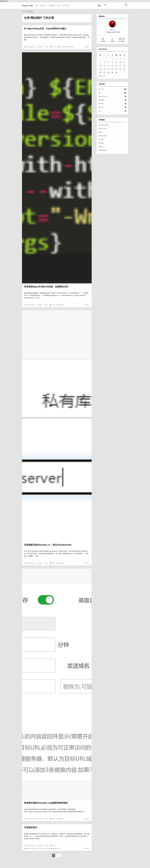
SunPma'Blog (102, 150)
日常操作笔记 (32, 838)
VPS (32, 859)
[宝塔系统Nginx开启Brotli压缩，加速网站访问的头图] (57, 170)
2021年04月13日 (31, 570)
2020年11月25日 (31, 856)
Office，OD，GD (38, 859)
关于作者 (66, 6)
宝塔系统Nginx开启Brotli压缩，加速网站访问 (51, 290)
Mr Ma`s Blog (102, 136)
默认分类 (62, 47)
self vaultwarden (103, 125)
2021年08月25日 (31, 47)
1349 (47, 47)
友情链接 (52, 6)
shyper (40, 47)
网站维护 (30, 12)
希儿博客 (101, 139)
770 (47, 829)
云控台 (59, 6)
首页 (37, 6)
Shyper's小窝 (27, 6)
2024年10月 (102, 76)
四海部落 (101, 143)
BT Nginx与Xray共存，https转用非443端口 (50, 29)
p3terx (100, 132)
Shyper (112, 30)
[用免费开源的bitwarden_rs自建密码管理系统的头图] (57, 692)
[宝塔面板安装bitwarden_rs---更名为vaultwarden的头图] (57, 431)
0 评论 (54, 47)
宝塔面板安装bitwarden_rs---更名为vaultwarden (53, 551)
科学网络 (67, 47)
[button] (99, 6)
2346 (47, 856)
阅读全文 (87, 47)
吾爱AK (101, 147)
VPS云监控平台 (103, 129)
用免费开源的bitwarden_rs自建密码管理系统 (50, 813)
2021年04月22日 (31, 309)
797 (47, 309)
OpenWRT (45, 859)
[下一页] (60, 866)
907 (47, 570)
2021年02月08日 (31, 829)
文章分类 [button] (43, 6)
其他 (58, 859)
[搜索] (113, 5)
